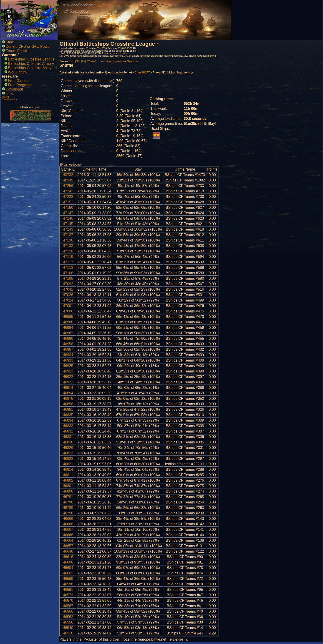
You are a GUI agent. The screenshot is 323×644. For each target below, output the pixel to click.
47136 (68, 240)
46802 (68, 480)
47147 (68, 213)
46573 (68, 595)
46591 (68, 590)
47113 (68, 268)
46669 (68, 519)
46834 (68, 420)
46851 (68, 409)
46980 (68, 338)
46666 (68, 535)
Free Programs (20, 85)
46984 (68, 328)
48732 (68, 175)
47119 (68, 257)
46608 (68, 562)
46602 (68, 573)
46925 (68, 366)
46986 (68, 322)
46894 (68, 393)
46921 (68, 382)
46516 (68, 633)
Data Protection (10, 99)
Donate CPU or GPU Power (28, 47)
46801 (68, 486)
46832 (68, 431)
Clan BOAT (142, 72)
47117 (68, 262)
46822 (68, 459)
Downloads (15, 89)
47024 (68, 300)
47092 (68, 284)
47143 (68, 229)
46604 (68, 568)
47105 (68, 278)
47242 (68, 191)
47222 (68, 197)
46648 (68, 551)
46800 (68, 491)
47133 (68, 246)
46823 (68, 453)
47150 (68, 208)
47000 (68, 311)
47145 (68, 224)
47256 (68, 186)
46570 (68, 600)
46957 (68, 349)
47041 (68, 289)
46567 (68, 606)
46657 (68, 546)
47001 (68, 306)
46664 (68, 540)
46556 (68, 622)
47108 (68, 273)
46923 (68, 371)
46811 (68, 475)
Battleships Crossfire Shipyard (32, 68)
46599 (68, 579)
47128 (68, 251)
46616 (68, 557)
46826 (68, 448)
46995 (68, 317)
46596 (68, 584)
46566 (68, 611)
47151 (68, 202)
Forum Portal (16, 51)
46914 (68, 388)
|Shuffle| (81, 61)
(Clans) (91, 61)
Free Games (18, 81)
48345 (68, 180)
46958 (68, 344)
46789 (68, 508)
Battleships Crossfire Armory (31, 64)
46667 (68, 530)
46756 (68, 513)
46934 (68, 355)
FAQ (158, 44)
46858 (68, 404)
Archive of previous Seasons (120, 61)
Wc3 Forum (17, 72)
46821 (68, 464)
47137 (68, 235)
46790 (68, 502)
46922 (68, 377)
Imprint (5, 97)
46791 (68, 497)
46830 (68, 442)
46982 (68, 333)
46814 (68, 469)
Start (10, 42)
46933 (68, 360)
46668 (68, 524)
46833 (68, 426)
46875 (68, 399)
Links (10, 94)
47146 (68, 218)
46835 (68, 415)
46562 (68, 617)
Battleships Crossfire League (31, 59)
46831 (68, 437)
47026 (68, 295)
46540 (68, 628)
